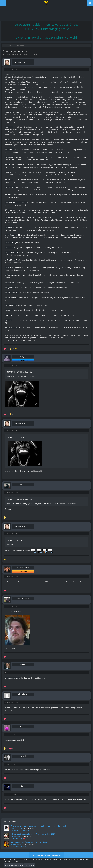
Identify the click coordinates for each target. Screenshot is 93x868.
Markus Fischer (13, 293)
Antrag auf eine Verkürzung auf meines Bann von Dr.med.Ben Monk (39, 826)
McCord (10, 97)
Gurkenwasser (13, 253)
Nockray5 (11, 283)
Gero (9, 195)
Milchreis (11, 227)
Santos (10, 310)
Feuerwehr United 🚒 (18, 838)
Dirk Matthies (15, 836)
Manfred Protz (13, 298)
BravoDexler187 (16, 828)
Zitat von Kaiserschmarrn (20, 372)
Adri (8, 315)
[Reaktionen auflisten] (12, 349)
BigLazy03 (11, 157)
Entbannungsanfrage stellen (20, 830)
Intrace (10, 112)
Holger (9, 320)
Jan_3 (9, 268)
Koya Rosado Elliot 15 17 (17, 202)
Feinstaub (11, 210)
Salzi (9, 165)
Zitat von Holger (16, 437)
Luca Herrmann (13, 140)
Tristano (10, 248)
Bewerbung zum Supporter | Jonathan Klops (29, 842)
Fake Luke (11, 187)
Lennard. (10, 150)
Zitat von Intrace (15, 540)
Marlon (10, 180)
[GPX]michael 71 (13, 235)
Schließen (29, 865)
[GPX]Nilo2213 (13, 328)
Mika (9, 172)
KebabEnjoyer (12, 242)
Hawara (10, 217)
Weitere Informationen (14, 865)
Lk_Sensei (11, 288)
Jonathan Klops (16, 844)
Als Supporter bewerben (19, 847)
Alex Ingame (12, 275)
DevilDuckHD (12, 260)
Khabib (10, 127)
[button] (3, 3)
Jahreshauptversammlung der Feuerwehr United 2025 (33, 834)
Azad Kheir (11, 305)
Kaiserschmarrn (11, 55)
